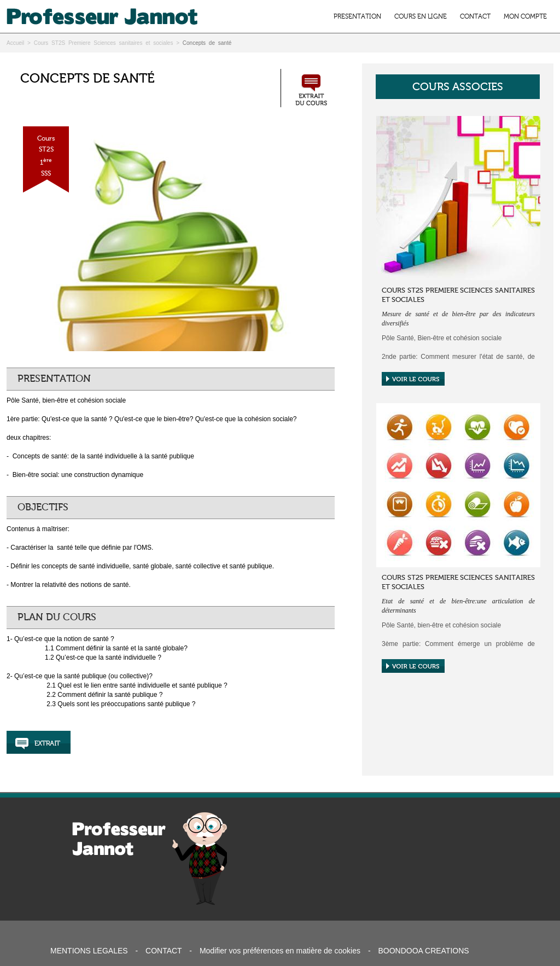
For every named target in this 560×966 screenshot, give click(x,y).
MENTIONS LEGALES (89, 951)
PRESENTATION (357, 16)
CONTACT (475, 16)
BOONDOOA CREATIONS (423, 951)
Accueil (15, 43)
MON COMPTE (525, 16)
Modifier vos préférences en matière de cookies (280, 951)
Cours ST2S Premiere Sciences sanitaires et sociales (104, 43)
